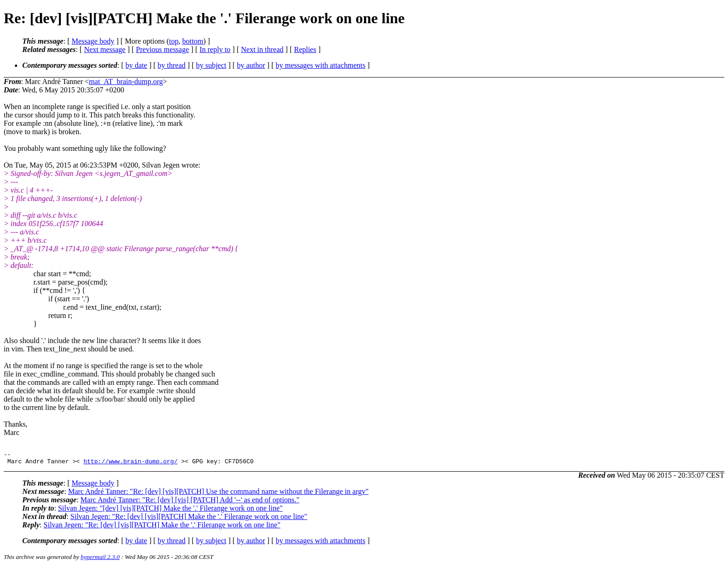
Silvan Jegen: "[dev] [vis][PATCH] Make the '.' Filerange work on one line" (170, 511)
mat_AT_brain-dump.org (126, 81)
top (174, 41)
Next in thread (262, 49)
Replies (305, 49)
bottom (192, 41)
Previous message (162, 49)
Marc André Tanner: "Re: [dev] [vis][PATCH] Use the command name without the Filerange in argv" (218, 494)
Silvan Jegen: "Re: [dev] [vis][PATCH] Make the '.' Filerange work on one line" (189, 519)
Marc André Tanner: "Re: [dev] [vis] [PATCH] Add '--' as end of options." (190, 503)
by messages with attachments (321, 65)
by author (251, 65)
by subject (211, 65)
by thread (172, 65)
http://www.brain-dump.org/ (131, 464)
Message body (93, 41)
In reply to (215, 49)
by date (136, 65)
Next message (105, 49)
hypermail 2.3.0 (100, 560)
